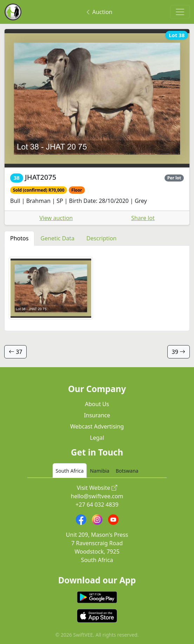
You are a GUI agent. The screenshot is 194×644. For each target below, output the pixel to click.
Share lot (143, 218)
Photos (19, 238)
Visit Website (97, 488)
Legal (97, 438)
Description (101, 238)
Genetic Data (57, 238)
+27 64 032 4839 (97, 505)
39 (179, 352)
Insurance (97, 415)
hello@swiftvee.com (97, 496)
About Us (97, 404)
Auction (99, 12)
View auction (56, 218)
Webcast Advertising (97, 426)
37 (15, 352)
